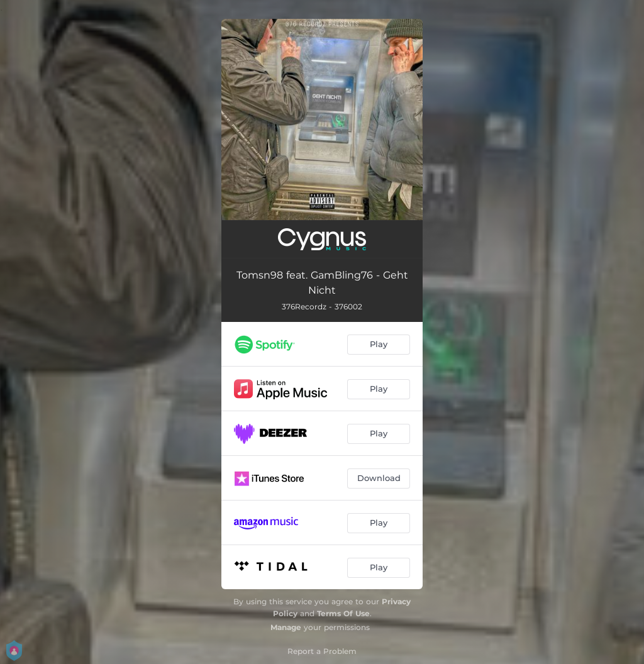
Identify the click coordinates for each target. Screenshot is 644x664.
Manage (286, 627)
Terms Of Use (343, 613)
